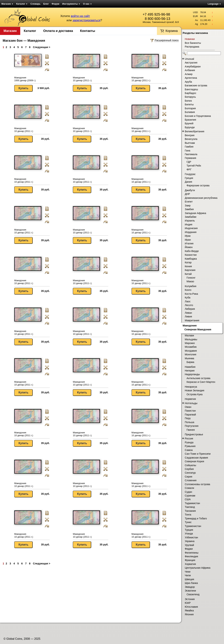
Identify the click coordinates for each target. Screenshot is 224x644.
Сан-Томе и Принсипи (198, 454)
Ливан (188, 313)
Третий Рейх (194, 166)
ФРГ (189, 170)
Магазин (7, 4)
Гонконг (191, 278)
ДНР (187, 194)
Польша (189, 422)
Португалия (192, 426)
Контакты (88, 31)
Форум (55, 4)
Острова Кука (195, 394)
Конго (188, 290)
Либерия (190, 309)
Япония (189, 614)
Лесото (189, 305)
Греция (189, 178)
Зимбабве (191, 217)
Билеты (189, 104)
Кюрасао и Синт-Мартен (201, 382)
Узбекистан (191, 537)
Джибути (190, 190)
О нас (88, 4)
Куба (188, 298)
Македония (190, 326)
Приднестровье (194, 434)
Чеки (188, 572)
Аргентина (191, 78)
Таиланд (190, 507)
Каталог (22, 4)
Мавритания (192, 320)
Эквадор (190, 587)
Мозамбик (191, 347)
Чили (188, 575)
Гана (188, 151)
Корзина (172, 31)
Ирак (188, 236)
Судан (188, 492)
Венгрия (190, 135)
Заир (188, 206)
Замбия (189, 209)
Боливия (190, 112)
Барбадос (191, 93)
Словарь (35, 4)
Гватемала (191, 154)
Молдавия (191, 351)
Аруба (188, 82)
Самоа (189, 450)
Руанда (189, 442)
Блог (46, 4)
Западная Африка (195, 213)
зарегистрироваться (86, 20)
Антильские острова (198, 378)
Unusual (189, 59)
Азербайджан (193, 66)
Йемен (189, 247)
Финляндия (191, 556)
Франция (190, 560)
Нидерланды (192, 374)
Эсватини (190, 591)
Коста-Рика (191, 294)
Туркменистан (193, 526)
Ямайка (189, 610)
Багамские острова (196, 85)
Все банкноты (193, 43)
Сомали (189, 488)
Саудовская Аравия (196, 458)
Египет (189, 202)
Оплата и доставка (58, 31)
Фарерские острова (198, 185)
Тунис (188, 522)
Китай (188, 274)
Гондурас (190, 174)
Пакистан (190, 411)
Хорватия (190, 564)
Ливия (188, 317)
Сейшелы (190, 465)
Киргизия (190, 270)
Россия (189, 438)
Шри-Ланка (191, 583)
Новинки (190, 39)
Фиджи (189, 549)
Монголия (191, 354)
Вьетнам (190, 143)
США (188, 499)
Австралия (191, 63)
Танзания (190, 511)
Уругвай (189, 545)
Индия (189, 224)
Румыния (190, 446)
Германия (190, 158)
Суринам (190, 496)
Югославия (191, 607)
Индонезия (191, 228)
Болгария (190, 108)
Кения (188, 266)
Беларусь (190, 97)
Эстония (190, 599)
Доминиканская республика (201, 198)
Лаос (188, 301)
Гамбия (189, 147)
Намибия (190, 367)
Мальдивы (191, 339)
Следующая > (42, 47)
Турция (189, 530)
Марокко (190, 343)
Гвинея (191, 430)
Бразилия (190, 120)
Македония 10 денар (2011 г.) (82, 79)
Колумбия (191, 286)
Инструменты (71, 4)
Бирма (190, 362)
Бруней (189, 123)
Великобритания (195, 131)
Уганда (189, 534)
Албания (190, 70)
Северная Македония (198, 329)
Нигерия (190, 371)
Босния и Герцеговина (198, 116)
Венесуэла (191, 139)
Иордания (191, 232)
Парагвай (190, 415)
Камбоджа (191, 259)
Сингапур (190, 473)
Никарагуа (191, 387)
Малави (189, 335)
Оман (188, 407)
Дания (188, 182)
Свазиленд (193, 594)
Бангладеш (191, 89)
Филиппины (192, 553)
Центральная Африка (198, 568)
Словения (191, 480)
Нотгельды (191, 403)
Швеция (189, 579)
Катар (188, 262)
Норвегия (190, 399)
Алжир (189, 74)
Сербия (189, 469)
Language (214, 4)
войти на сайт (80, 16)
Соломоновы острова (197, 484)
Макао (190, 281)
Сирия (189, 477)
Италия (189, 243)
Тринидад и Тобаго (196, 518)
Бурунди (190, 127)
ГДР (189, 162)
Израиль (190, 221)
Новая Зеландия (195, 390)
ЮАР (188, 603)
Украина (190, 541)
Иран (188, 240)
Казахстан (191, 255)
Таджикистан (192, 503)
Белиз (188, 101)
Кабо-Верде (192, 251)
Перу (188, 418)
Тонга (188, 515)
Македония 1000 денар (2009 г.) (25, 79)
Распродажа (192, 47)
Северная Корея (194, 461)
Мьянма (189, 358)
